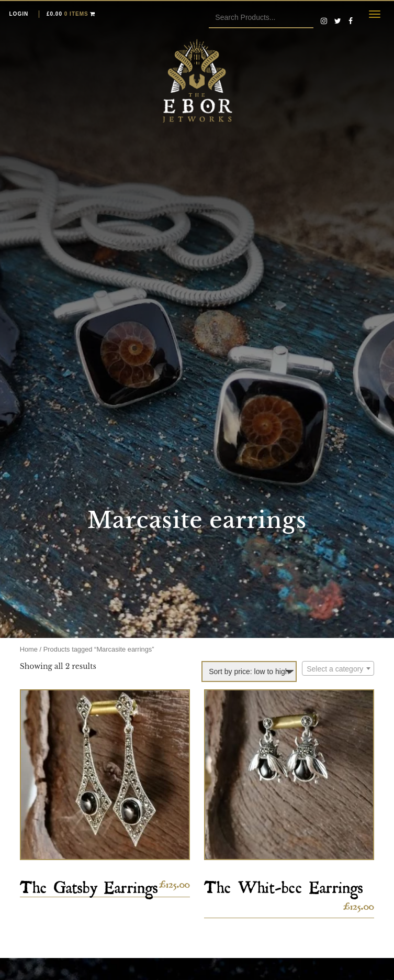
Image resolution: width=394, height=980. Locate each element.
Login (19, 14)
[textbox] (338, 669)
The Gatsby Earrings (89, 884)
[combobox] (338, 668)
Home (29, 649)
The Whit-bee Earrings (284, 884)
